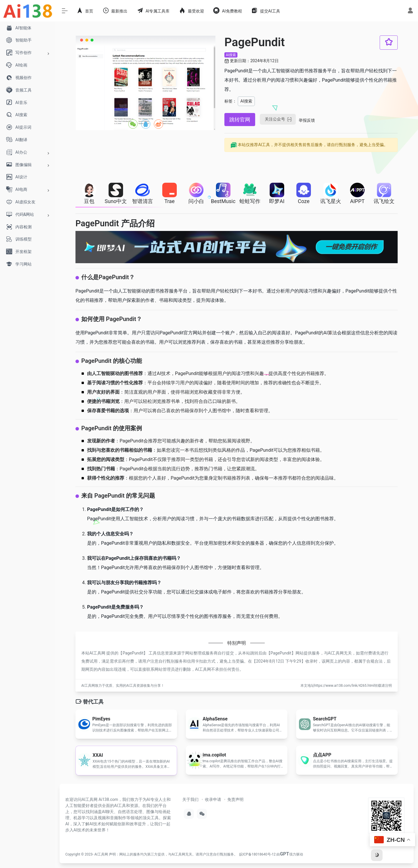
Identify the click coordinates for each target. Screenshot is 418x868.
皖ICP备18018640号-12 (257, 854)
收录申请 (213, 799)
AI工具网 (101, 854)
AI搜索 (231, 55)
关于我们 (190, 799)
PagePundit (133, 653)
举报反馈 (307, 120)
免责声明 (235, 799)
